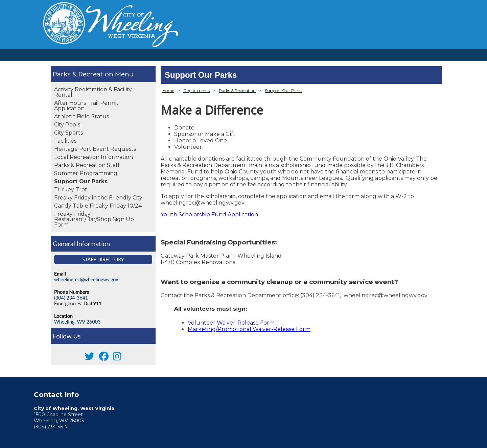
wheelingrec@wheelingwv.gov (86, 279)
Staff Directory (103, 260)
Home (168, 90)
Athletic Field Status (82, 116)
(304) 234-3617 (51, 427)
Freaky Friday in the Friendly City (98, 198)
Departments (196, 90)
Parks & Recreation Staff (87, 165)
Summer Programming (86, 173)
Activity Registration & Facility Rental (93, 92)
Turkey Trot (71, 190)
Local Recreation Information (94, 157)
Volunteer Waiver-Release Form (231, 323)
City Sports (68, 133)
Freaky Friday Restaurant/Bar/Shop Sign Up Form (94, 219)
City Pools (67, 125)
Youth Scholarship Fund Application (209, 215)
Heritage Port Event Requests (95, 149)
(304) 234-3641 (71, 298)
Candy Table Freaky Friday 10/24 (98, 206)
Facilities (65, 141)
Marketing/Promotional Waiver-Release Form (249, 329)
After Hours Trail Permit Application (86, 106)
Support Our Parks (81, 181)
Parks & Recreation (84, 74)
